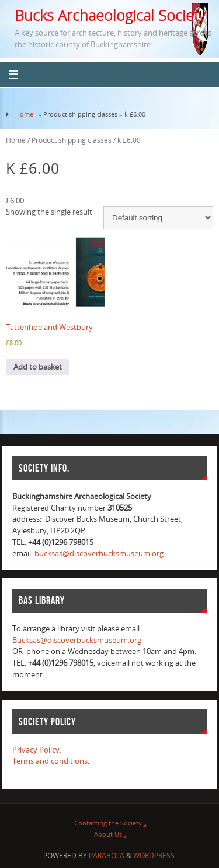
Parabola (107, 855)
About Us (108, 834)
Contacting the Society (108, 823)
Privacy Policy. (37, 750)
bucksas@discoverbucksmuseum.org (99, 554)
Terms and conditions (50, 761)
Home (24, 114)
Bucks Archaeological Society (110, 15)
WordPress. (155, 855)
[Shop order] (158, 218)
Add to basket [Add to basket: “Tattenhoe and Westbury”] (38, 367)
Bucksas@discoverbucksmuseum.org (77, 640)
